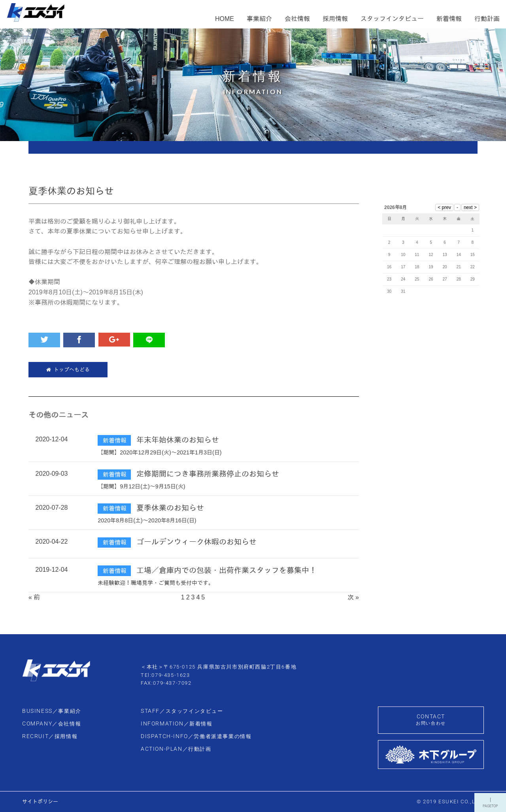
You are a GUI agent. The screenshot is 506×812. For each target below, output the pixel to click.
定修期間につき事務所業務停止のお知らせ (208, 474)
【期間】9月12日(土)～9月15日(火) (141, 486)
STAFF (182, 711)
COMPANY (52, 724)
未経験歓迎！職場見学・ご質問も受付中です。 (156, 583)
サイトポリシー (40, 802)
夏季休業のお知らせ (170, 508)
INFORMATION (177, 724)
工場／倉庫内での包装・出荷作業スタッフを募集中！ (227, 570)
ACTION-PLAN (176, 749)
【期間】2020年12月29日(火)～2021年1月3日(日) (160, 452)
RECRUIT (50, 736)
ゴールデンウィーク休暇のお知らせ (196, 542)
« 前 (34, 597)
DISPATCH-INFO (196, 736)
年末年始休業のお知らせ (178, 440)
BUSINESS (52, 711)
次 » (353, 597)
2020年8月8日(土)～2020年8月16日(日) (147, 520)
